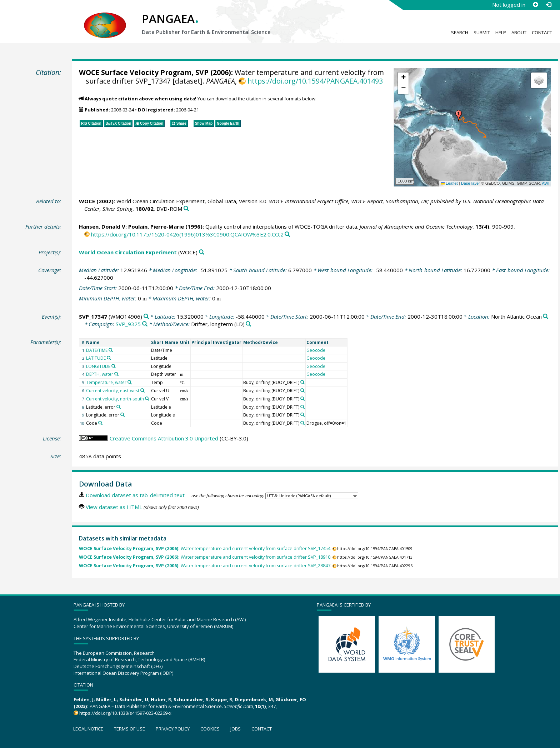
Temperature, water (106, 382)
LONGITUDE (98, 366)
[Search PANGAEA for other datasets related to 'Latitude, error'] (119, 407)
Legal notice (88, 729)
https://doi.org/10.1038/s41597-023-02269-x (125, 713)
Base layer (471, 183)
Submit (482, 33)
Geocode (316, 350)
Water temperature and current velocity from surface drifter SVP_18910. (205, 557)
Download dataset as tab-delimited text (135, 495)
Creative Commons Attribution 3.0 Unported (164, 438)
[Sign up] (535, 5)
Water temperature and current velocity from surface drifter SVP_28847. (205, 566)
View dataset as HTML (114, 507)
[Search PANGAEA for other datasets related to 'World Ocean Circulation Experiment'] (202, 252)
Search (460, 33)
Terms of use (129, 729)
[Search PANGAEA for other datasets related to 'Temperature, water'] (130, 382)
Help (501, 33)
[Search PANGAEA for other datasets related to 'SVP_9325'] (145, 324)
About (519, 33)
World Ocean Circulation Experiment (128, 252)
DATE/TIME (97, 350)
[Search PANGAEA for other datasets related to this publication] (186, 209)
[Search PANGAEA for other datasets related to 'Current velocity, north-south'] (147, 399)
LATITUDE (96, 358)
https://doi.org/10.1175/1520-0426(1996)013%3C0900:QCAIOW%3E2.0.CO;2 (187, 234)
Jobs (236, 729)
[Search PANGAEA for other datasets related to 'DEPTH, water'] (116, 374)
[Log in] (548, 5)
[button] (459, 116)
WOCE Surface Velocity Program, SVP (144, 72)
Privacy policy (173, 729)
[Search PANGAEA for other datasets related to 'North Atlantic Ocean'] (546, 317)
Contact (542, 33)
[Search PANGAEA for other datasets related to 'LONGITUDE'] (114, 366)
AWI (546, 183)
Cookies (210, 729)
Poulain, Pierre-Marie (156, 226)
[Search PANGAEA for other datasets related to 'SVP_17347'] (146, 317)
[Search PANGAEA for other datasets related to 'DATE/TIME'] (111, 350)
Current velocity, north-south (115, 399)
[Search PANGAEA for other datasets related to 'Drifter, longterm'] (248, 324)
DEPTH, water (100, 374)
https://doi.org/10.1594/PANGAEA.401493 (315, 81)
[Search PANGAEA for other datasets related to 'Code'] (100, 423)
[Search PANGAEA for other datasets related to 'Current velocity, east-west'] (142, 390)
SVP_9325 (128, 324)
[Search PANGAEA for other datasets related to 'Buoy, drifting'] (302, 382)
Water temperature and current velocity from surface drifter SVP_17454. (205, 548)
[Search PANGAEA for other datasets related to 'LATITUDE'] (109, 358)
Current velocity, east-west (113, 391)
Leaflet (449, 183)
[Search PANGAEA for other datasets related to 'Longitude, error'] (122, 415)
